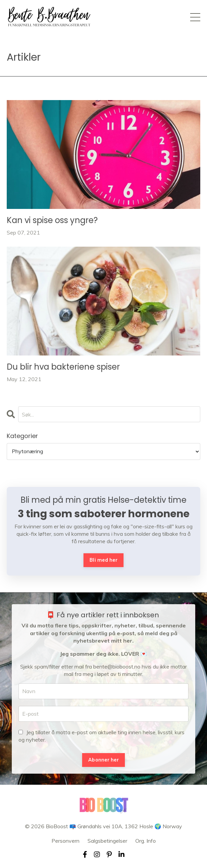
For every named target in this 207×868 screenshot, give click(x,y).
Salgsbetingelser (107, 841)
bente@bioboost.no (117, 666)
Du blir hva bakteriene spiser (63, 367)
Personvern (65, 841)
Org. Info (146, 841)
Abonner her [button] (103, 760)
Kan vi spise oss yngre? (52, 221)
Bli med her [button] (103, 560)
